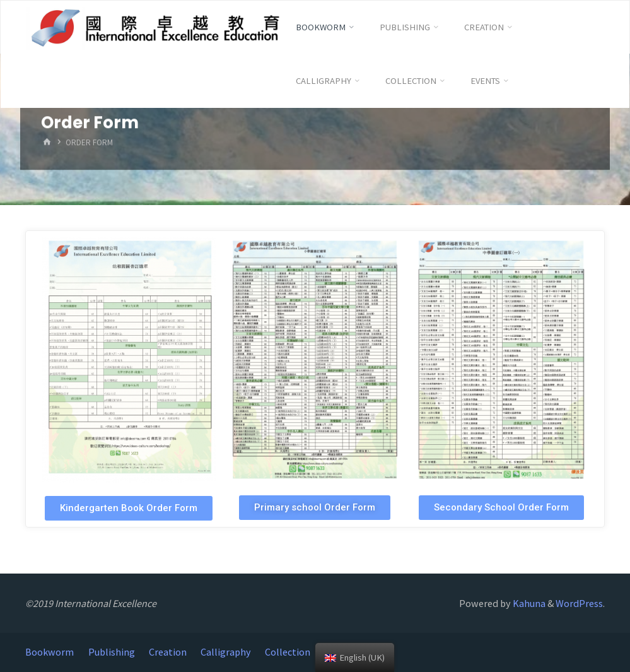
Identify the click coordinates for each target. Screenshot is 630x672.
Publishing (112, 652)
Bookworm (50, 652)
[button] (129, 508)
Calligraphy (226, 652)
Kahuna (528, 603)
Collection (288, 652)
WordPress (579, 603)
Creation (168, 652)
